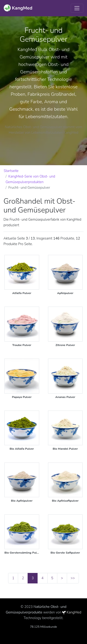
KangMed (74, 612)
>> (73, 578)
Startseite (11, 171)
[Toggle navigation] (77, 8)
